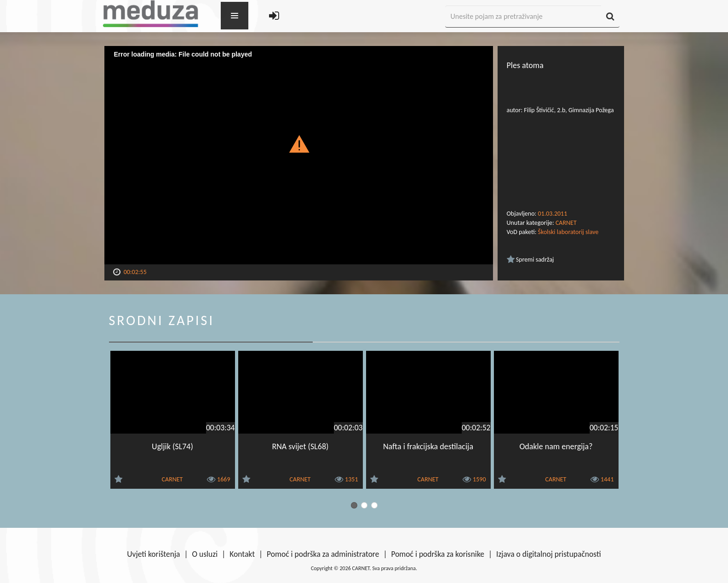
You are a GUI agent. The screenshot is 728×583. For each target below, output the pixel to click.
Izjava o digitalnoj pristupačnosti (549, 554)
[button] (299, 143)
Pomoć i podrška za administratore (323, 554)
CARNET (566, 223)
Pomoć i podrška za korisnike (438, 554)
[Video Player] (299, 155)
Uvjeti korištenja (153, 554)
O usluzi (205, 554)
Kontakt (242, 554)
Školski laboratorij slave (568, 232)
